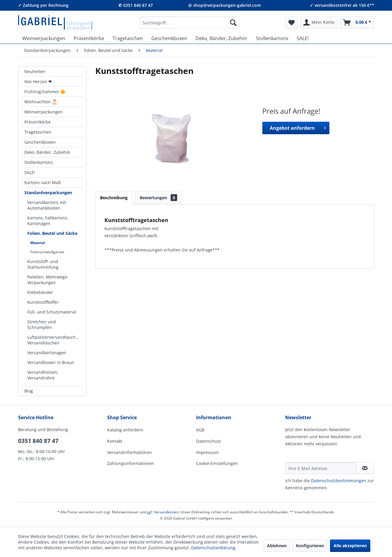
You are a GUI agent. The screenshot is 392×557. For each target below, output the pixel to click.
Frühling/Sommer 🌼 (45, 92)
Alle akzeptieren (350, 546)
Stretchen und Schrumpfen (42, 325)
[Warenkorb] (357, 23)
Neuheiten (35, 71)
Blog (29, 391)
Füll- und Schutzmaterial (52, 312)
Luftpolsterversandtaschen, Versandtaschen (55, 340)
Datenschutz (209, 441)
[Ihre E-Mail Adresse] (321, 468)
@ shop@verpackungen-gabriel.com (224, 5)
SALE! (30, 172)
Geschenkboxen (40, 142)
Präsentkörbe (38, 122)
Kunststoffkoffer (43, 302)
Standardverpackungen (48, 193)
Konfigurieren (310, 546)
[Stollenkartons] (272, 38)
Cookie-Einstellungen (217, 463)
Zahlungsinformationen (131, 463)
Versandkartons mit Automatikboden (47, 205)
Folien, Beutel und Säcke (52, 233)
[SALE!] (303, 38)
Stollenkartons (39, 162)
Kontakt (115, 441)
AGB (200, 430)
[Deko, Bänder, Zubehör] (222, 38)
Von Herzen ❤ (38, 82)
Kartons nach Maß (43, 182)
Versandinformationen (130, 452)
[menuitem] (190, 23)
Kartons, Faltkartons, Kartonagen (48, 221)
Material (38, 243)
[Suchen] (233, 23)
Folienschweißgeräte (47, 252)
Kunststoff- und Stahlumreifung (43, 264)
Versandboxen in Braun (51, 362)
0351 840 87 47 (38, 441)
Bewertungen (158, 198)
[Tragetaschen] (128, 38)
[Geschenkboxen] (169, 38)
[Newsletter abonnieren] (365, 468)
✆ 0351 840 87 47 (136, 5)
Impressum (207, 452)
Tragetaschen (38, 132)
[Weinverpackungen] (44, 38)
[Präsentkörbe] (89, 38)
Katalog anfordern (125, 430)
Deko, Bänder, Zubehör (47, 152)
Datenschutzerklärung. (214, 548)
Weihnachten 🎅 (41, 102)
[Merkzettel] (292, 23)
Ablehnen (277, 546)
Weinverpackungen (43, 112)
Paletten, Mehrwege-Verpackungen (48, 280)
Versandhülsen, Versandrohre (43, 375)
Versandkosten (166, 512)
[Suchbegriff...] (190, 23)
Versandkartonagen (47, 353)
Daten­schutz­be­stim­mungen (339, 481)
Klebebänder (40, 292)
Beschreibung (114, 198)
